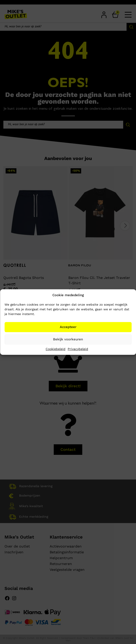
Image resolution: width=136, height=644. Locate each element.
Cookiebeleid (56, 349)
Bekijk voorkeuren (68, 339)
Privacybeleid (78, 349)
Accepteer (68, 327)
